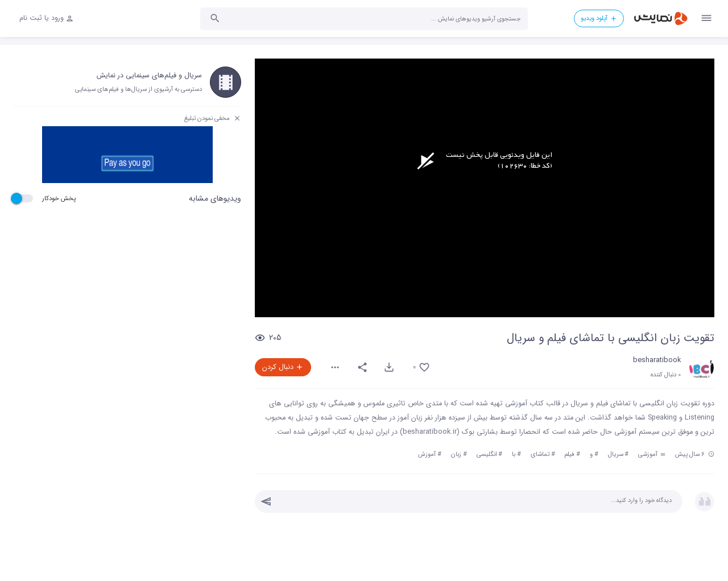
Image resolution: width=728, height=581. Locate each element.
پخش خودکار (59, 198)
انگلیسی (487, 454)
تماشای (540, 454)
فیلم (569, 454)
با (514, 454)
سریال (616, 454)
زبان (456, 454)
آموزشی (652, 454)
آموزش (427, 454)
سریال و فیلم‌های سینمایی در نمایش (149, 76)
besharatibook (657, 360)
